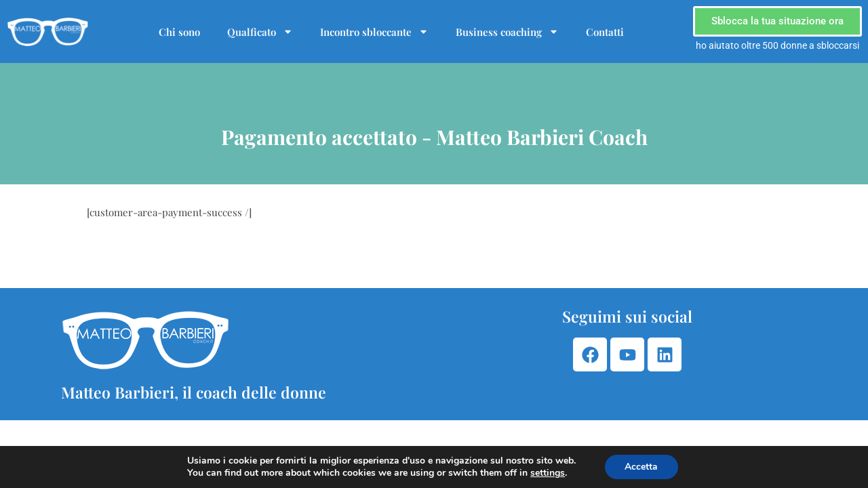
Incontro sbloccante (374, 32)
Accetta (641, 467)
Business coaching (507, 32)
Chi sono (179, 32)
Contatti (605, 32)
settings (548, 473)
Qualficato (260, 32)
